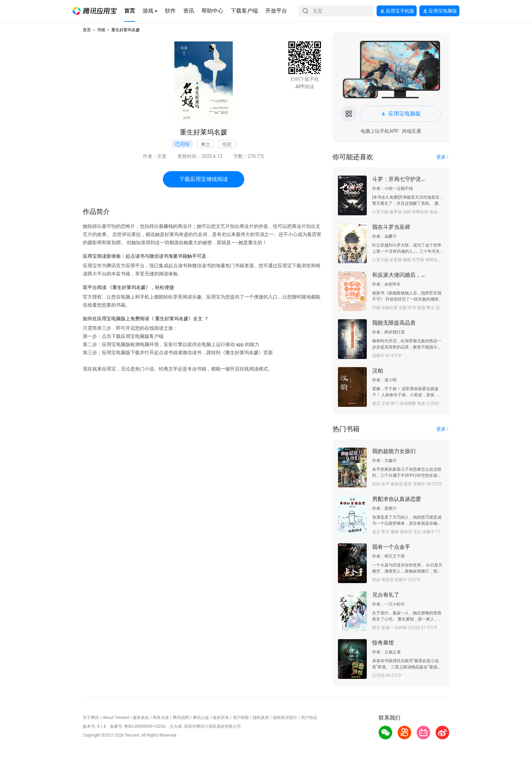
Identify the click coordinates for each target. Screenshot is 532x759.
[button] (95, 11)
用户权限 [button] (241, 718)
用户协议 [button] (309, 718)
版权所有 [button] (221, 718)
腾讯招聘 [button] (181, 718)
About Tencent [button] (116, 718)
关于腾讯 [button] (91, 718)
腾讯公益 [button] (201, 718)
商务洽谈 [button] (161, 718)
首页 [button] (87, 30)
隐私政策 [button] (261, 718)
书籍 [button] (101, 30)
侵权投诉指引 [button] (285, 718)
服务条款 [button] (141, 718)
